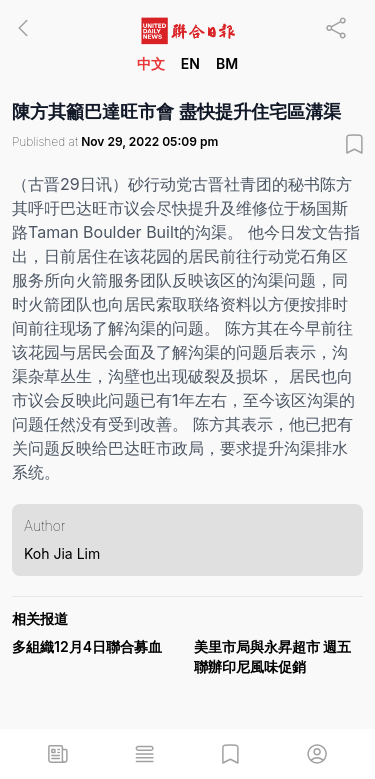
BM (227, 63)
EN (190, 63)
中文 (151, 63)
